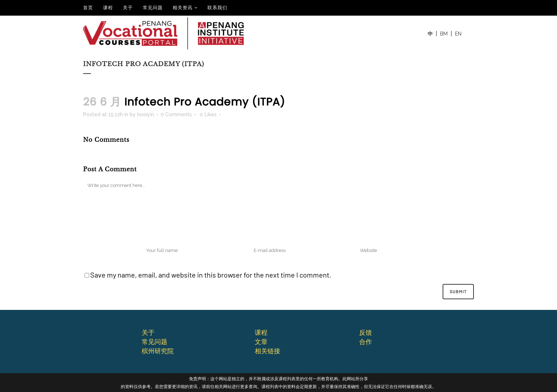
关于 (128, 7)
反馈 (366, 332)
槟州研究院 (158, 351)
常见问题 (153, 7)
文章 (261, 342)
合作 (366, 342)
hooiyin (146, 114)
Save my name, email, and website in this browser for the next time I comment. (211, 275)
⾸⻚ (88, 7)
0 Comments (176, 114)
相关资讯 (183, 7)
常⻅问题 (155, 342)
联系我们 (217, 7)
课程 (108, 7)
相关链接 (267, 351)
